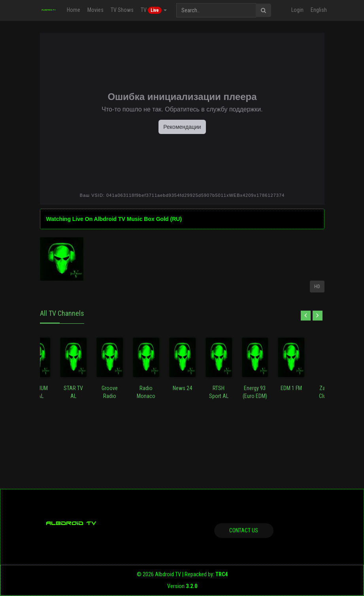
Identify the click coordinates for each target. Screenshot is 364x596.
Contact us (244, 530)
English (319, 10)
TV (153, 10)
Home (73, 10)
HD (317, 287)
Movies (95, 10)
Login (297, 10)
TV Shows (122, 10)
